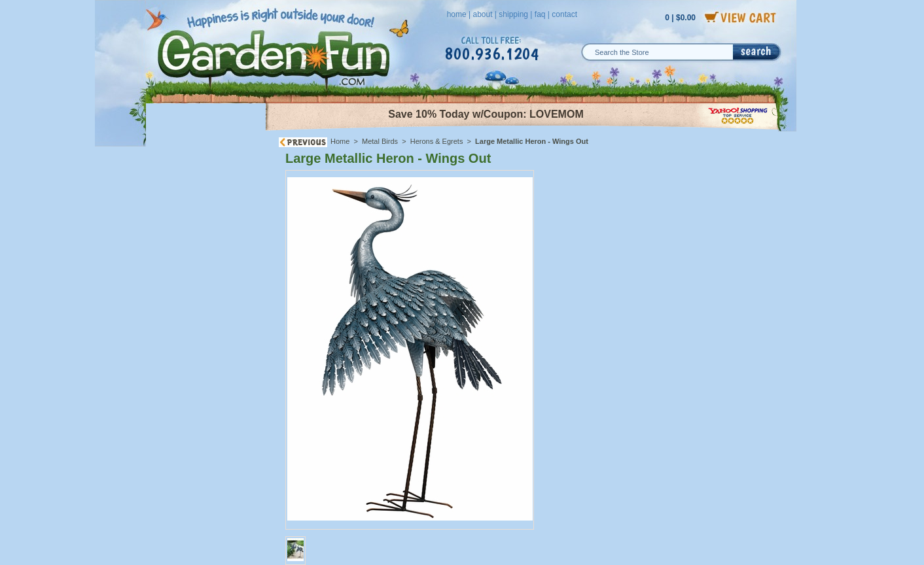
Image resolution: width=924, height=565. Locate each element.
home (457, 14)
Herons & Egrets (437, 141)
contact (564, 14)
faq (540, 14)
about (482, 14)
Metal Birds (380, 141)
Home (340, 141)
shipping (513, 14)
